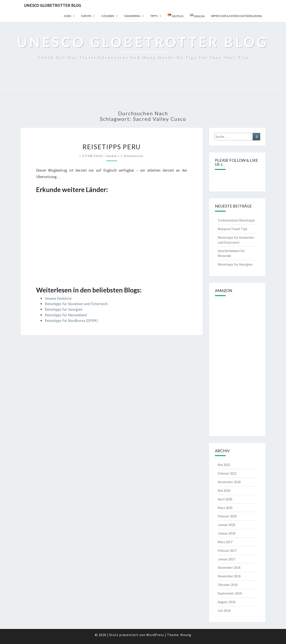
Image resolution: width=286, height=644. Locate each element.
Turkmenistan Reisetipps (236, 220)
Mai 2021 (224, 465)
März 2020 (225, 508)
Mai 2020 (224, 490)
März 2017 (225, 542)
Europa (86, 16)
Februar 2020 (227, 516)
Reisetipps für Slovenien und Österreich (76, 304)
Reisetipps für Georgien (64, 309)
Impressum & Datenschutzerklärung (237, 16)
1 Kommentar (132, 156)
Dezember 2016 (229, 567)
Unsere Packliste (58, 298)
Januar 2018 (227, 533)
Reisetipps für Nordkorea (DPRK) (71, 320)
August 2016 (227, 602)
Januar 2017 (227, 559)
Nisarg (186, 635)
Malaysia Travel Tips (233, 229)
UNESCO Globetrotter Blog (52, 5)
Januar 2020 (227, 525)
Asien (67, 16)
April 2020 (225, 499)
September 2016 (230, 593)
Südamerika (132, 16)
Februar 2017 (227, 550)
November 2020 (229, 482)
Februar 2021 (227, 473)
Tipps (154, 16)
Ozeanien (108, 16)
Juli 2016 (224, 610)
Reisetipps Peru (112, 147)
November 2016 (229, 576)
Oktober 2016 (228, 585)
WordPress (155, 635)
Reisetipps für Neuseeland (66, 315)
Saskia (112, 156)
